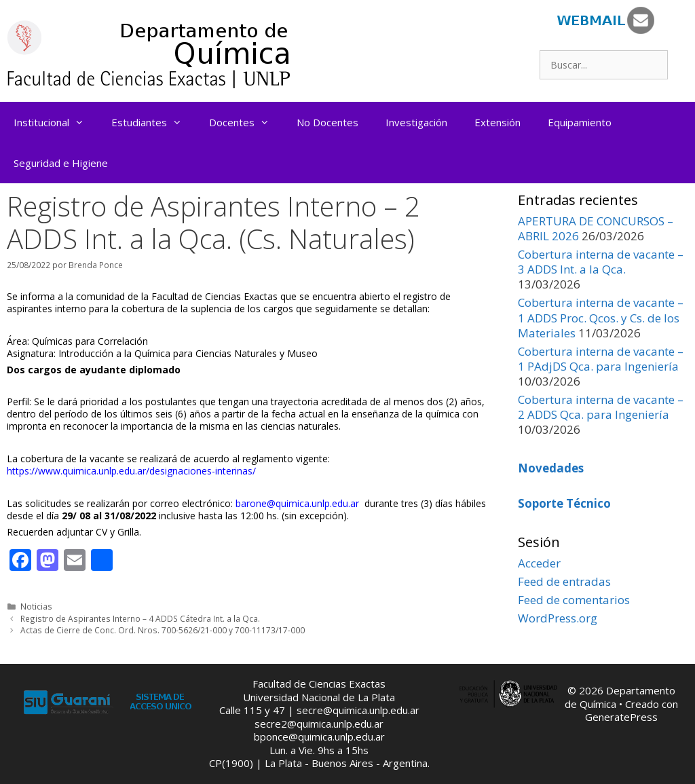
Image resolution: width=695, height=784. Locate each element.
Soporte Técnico (564, 503)
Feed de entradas (564, 581)
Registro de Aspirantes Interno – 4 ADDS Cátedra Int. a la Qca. (140, 618)
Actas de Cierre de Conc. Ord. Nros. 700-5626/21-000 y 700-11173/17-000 (163, 630)
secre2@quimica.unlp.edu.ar (319, 724)
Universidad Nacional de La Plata (319, 697)
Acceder (539, 563)
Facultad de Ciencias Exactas (319, 684)
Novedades (551, 468)
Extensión (497, 122)
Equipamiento (580, 122)
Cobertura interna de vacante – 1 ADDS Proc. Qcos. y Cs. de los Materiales (601, 317)
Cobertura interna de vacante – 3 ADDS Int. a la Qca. (601, 262)
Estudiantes (153, 122)
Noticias (36, 606)
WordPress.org (558, 618)
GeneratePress (621, 717)
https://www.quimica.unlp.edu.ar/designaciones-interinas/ (131, 471)
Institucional (56, 122)
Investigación (416, 122)
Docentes (246, 122)
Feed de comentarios (574, 600)
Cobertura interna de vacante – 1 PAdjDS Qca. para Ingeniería (601, 359)
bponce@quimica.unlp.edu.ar (319, 736)
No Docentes (327, 122)
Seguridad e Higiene (61, 163)
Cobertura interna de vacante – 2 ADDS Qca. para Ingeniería (601, 407)
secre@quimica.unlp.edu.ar (358, 710)
